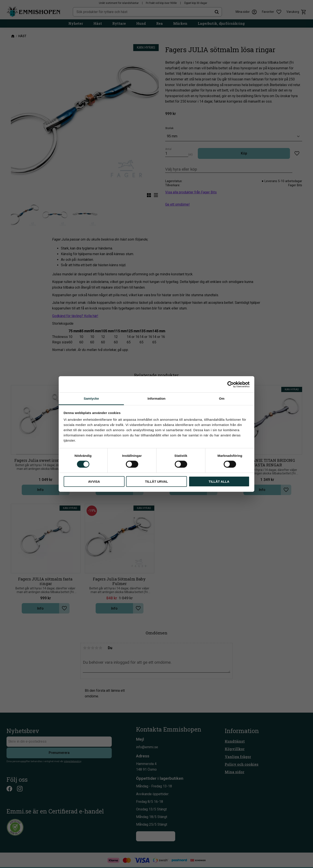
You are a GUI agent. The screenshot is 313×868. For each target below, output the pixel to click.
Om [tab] (222, 398)
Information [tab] (157, 398)
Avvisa (94, 481)
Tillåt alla (219, 481)
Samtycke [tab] (91, 398)
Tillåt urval (156, 481)
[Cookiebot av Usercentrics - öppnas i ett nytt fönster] (231, 384)
